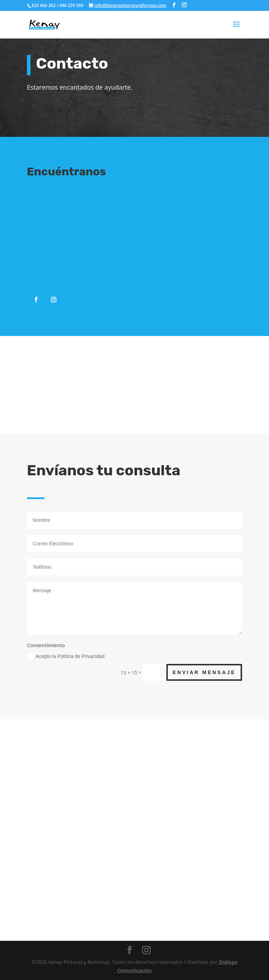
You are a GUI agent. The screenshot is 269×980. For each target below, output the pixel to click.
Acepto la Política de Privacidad (66, 657)
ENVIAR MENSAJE (204, 672)
